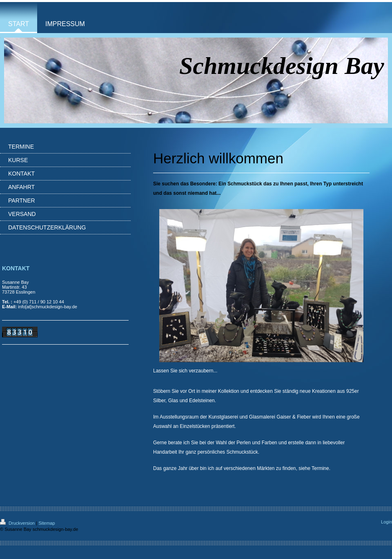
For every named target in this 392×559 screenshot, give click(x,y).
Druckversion (18, 523)
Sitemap (47, 523)
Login (386, 522)
